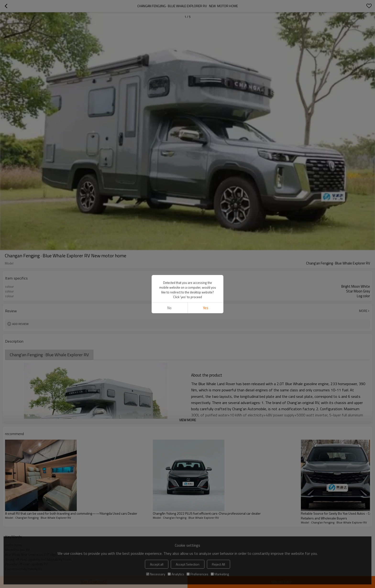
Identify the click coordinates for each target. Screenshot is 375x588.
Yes (206, 308)
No (169, 308)
